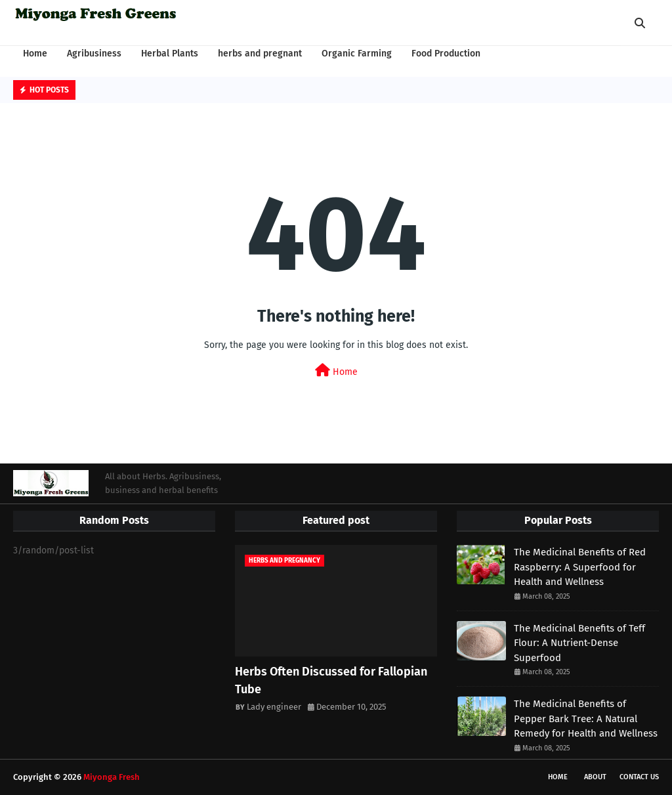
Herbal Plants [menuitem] (170, 54)
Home (336, 371)
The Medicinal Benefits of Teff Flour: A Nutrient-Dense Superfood (579, 643)
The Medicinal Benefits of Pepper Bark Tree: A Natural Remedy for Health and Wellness (586, 719)
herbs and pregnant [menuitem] (260, 54)
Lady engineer (274, 707)
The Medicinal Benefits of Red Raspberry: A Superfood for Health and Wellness (580, 567)
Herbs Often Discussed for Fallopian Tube (331, 680)
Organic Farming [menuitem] (357, 54)
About (595, 777)
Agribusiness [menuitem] (94, 54)
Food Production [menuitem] (446, 54)
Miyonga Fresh (112, 777)
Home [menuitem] (35, 54)
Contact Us (639, 777)
